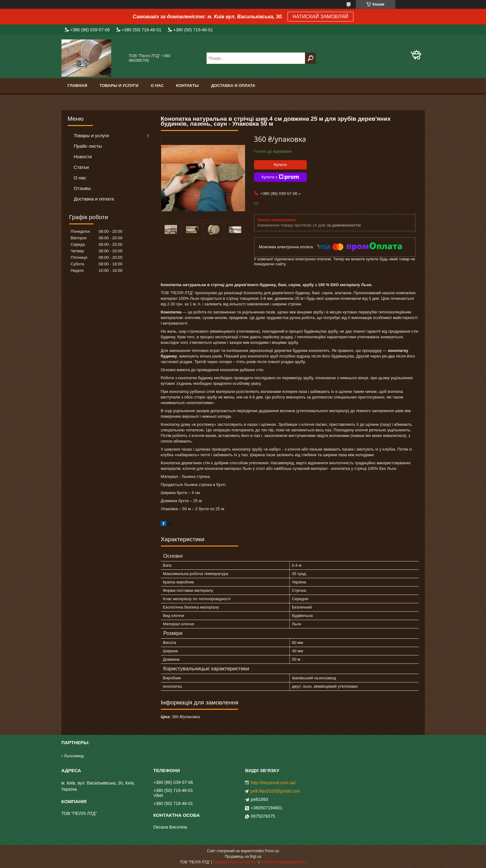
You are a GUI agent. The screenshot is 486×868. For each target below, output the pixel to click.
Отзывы (82, 188)
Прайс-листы (88, 146)
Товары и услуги (119, 85)
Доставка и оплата (233, 85)
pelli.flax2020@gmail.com (275, 791)
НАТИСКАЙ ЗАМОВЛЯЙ (320, 17)
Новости (83, 157)
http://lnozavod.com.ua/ (273, 783)
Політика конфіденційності (284, 862)
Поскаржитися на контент (235, 862)
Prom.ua (272, 851)
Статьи (82, 167)
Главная (77, 85)
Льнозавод (74, 756)
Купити (280, 165)
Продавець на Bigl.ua (243, 857)
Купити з (280, 177)
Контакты (187, 85)
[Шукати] (310, 58)
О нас (157, 85)
